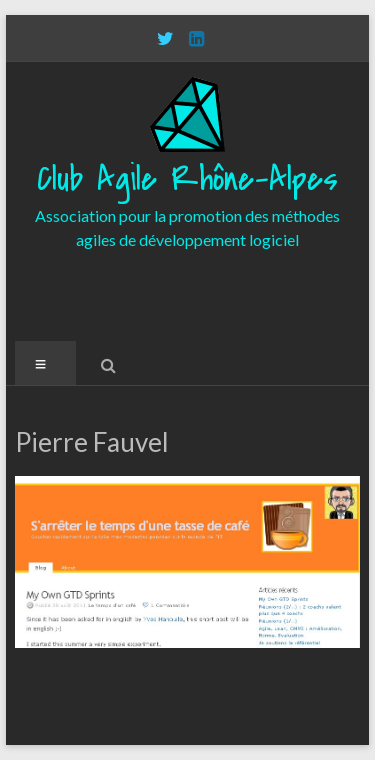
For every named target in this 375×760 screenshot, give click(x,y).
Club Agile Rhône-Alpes (187, 179)
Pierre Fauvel (92, 442)
